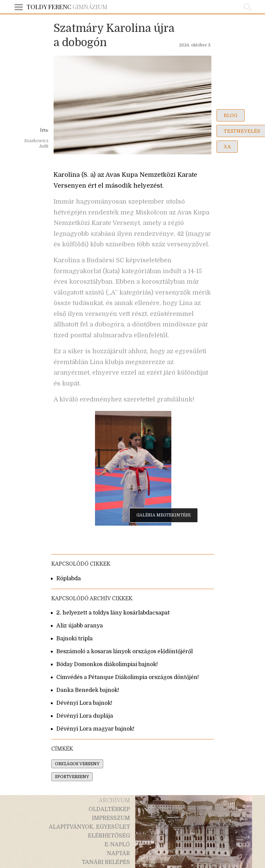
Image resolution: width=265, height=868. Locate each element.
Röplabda (69, 579)
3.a (227, 147)
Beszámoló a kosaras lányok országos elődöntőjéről (125, 652)
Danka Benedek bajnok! (88, 690)
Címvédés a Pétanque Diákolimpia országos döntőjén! (128, 677)
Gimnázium (67, 7)
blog (231, 115)
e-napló (117, 845)
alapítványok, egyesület (89, 827)
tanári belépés (106, 862)
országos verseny (77, 764)
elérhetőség (109, 836)
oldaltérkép (109, 809)
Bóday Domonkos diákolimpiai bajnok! (107, 664)
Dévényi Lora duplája (85, 716)
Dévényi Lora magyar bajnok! (95, 729)
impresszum (111, 818)
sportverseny (72, 777)
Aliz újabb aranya (80, 626)
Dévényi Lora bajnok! (84, 703)
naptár (118, 853)
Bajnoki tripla (74, 639)
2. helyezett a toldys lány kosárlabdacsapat (113, 613)
